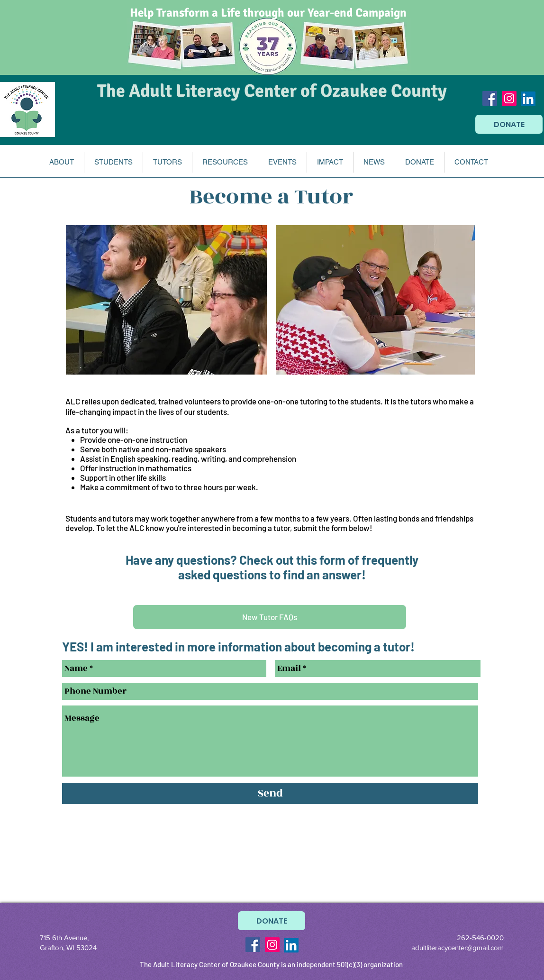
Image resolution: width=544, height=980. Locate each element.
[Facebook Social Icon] (490, 98)
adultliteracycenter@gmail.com (458, 948)
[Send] (270, 793)
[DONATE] (509, 124)
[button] (62, 162)
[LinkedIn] (528, 99)
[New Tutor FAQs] (270, 617)
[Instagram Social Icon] (509, 98)
